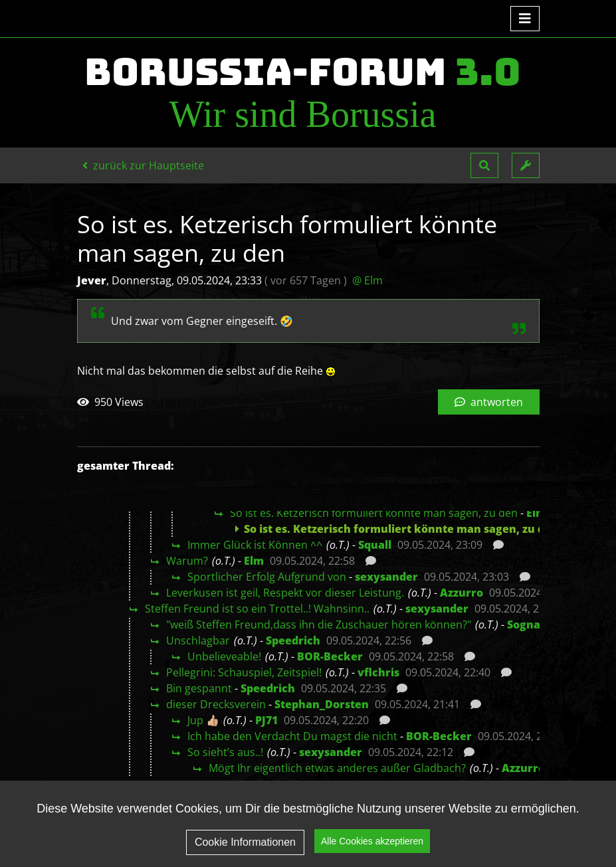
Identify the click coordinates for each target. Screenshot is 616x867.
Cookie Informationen (245, 853)
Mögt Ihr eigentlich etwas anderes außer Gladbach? (337, 768)
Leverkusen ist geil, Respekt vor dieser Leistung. (285, 593)
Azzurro (462, 593)
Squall (375, 545)
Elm (536, 513)
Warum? (187, 561)
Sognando (534, 625)
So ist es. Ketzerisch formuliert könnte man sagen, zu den (374, 513)
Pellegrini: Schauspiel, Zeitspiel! (244, 672)
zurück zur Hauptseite (143, 165)
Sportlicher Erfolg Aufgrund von (267, 577)
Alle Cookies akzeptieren (372, 852)
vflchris (378, 672)
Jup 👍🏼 (203, 720)
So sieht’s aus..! (225, 752)
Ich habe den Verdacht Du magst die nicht (292, 736)
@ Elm (367, 280)
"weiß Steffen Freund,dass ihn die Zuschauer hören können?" (319, 625)
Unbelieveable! (224, 656)
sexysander (386, 577)
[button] (484, 165)
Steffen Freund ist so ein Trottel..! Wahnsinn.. (257, 609)
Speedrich (293, 640)
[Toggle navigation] (525, 19)
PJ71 (266, 720)
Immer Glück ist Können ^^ (255, 545)
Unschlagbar (198, 640)
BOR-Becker (330, 656)
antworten (489, 402)
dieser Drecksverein (216, 704)
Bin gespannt (199, 688)
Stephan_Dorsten (322, 704)
